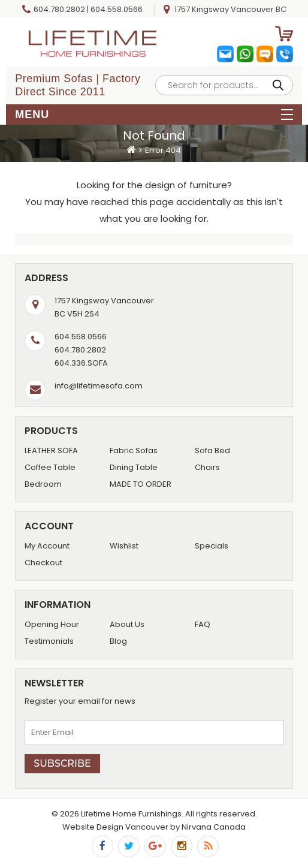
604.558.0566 (117, 9)
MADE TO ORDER (141, 484)
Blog (118, 641)
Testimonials (49, 641)
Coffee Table (50, 467)
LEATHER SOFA (51, 450)
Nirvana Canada (214, 827)
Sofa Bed (212, 450)
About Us (127, 624)
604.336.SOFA (81, 363)
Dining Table (134, 467)
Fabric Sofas (134, 450)
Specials (212, 546)
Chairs (207, 467)
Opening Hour (52, 624)
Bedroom (43, 484)
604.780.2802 (59, 9)
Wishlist (124, 546)
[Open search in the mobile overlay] (224, 85)
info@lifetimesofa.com (99, 386)
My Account (47, 546)
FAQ (203, 624)
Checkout (43, 563)
